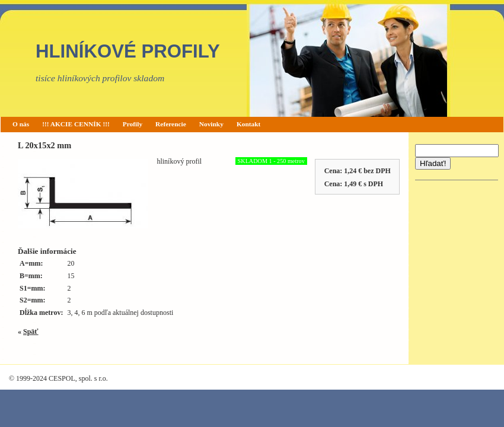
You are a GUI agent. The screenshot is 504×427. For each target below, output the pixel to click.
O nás (21, 124)
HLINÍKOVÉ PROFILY (128, 51)
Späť (31, 332)
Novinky (211, 124)
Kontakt (249, 124)
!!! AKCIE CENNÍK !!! (76, 124)
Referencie (171, 124)
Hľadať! (433, 163)
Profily (133, 124)
